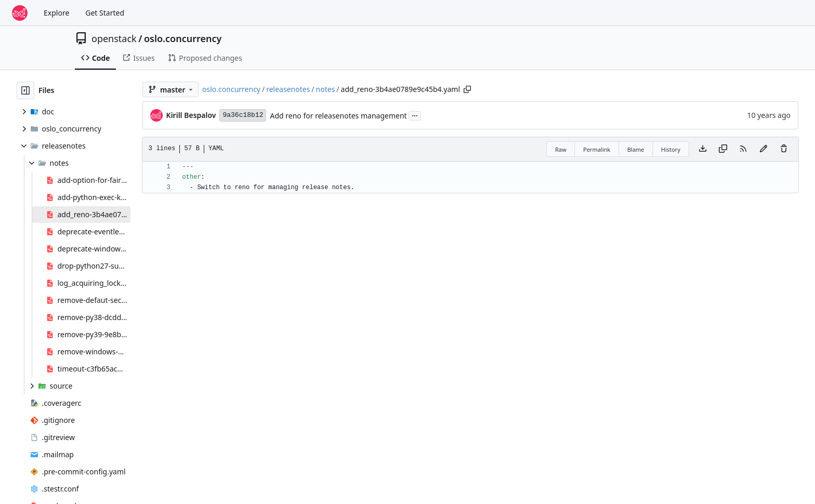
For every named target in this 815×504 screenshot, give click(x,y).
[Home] (20, 13)
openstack (114, 38)
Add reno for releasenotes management (338, 116)
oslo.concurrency (183, 38)
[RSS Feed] (743, 149)
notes (326, 89)
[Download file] (703, 149)
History (671, 149)
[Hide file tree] (25, 90)
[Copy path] (467, 89)
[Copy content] (723, 149)
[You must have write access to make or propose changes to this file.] (784, 149)
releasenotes (288, 89)
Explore (56, 13)
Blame (636, 149)
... (415, 115)
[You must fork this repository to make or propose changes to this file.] (764, 149)
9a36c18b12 (243, 115)
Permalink (597, 149)
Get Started (105, 13)
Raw (561, 149)
